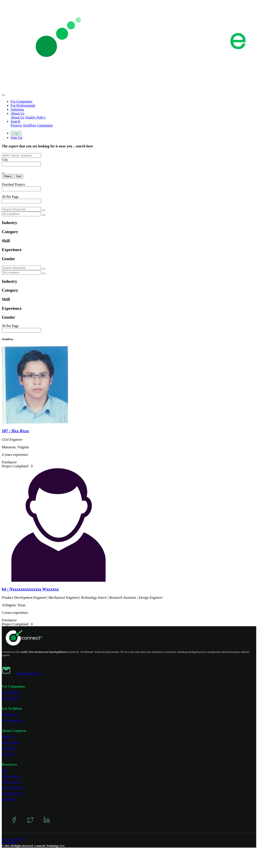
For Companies (21, 101)
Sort (19, 176)
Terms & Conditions (13, 839)
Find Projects (10, 715)
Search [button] (16, 121)
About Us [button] (17, 113)
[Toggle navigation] (4, 95)
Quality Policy (36, 117)
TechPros (29, 125)
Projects (16, 125)
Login (16, 133)
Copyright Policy (12, 793)
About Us (17, 117)
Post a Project (10, 698)
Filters (8, 176)
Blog (5, 770)
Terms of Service (12, 788)
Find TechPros (11, 692)
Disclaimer (9, 799)
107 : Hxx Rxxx (15, 431)
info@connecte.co (29, 674)
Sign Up (16, 138)
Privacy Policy (11, 782)
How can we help (13, 720)
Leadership (9, 748)
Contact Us (9, 754)
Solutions (17, 109)
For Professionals (23, 105)
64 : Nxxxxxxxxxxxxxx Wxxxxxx (30, 589)
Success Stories (11, 776)
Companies (45, 125)
